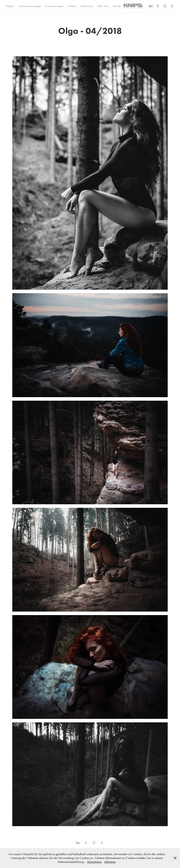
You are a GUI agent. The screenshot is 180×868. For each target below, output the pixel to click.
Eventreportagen (55, 6)
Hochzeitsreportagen (30, 6)
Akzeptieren (94, 862)
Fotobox (72, 6)
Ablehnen (110, 862)
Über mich (103, 6)
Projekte (10, 6)
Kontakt (117, 6)
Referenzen (87, 6)
